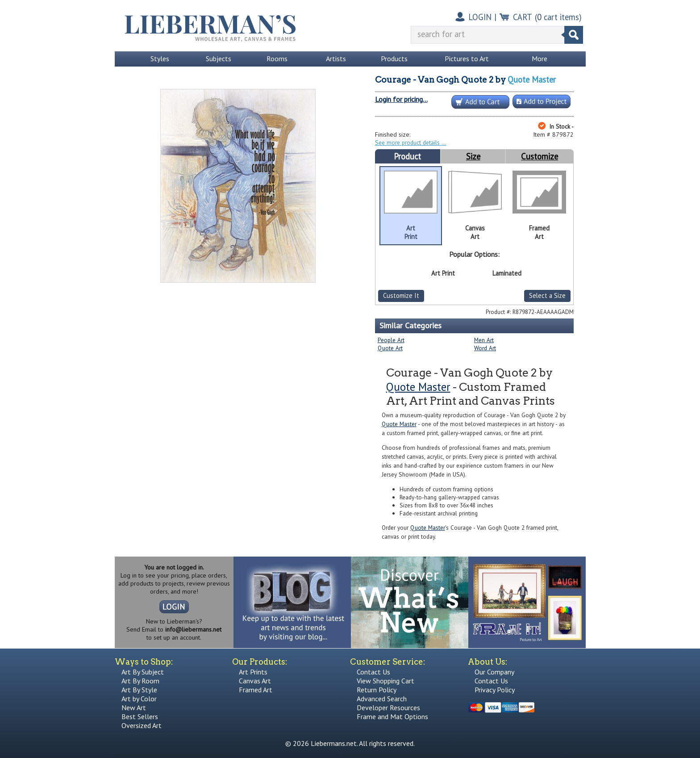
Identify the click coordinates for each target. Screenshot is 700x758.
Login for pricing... (401, 99)
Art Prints (253, 672)
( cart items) (558, 17)
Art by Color (139, 699)
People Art (391, 340)
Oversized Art (142, 725)
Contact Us (373, 672)
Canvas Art (255, 681)
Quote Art (390, 348)
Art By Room (140, 681)
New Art (134, 708)
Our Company (494, 672)
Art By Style (139, 690)
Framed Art (256, 690)
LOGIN (480, 17)
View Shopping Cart (385, 681)
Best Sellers (140, 716)
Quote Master (532, 80)
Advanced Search (382, 699)
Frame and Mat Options (392, 716)
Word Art (485, 348)
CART (523, 17)
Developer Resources (388, 708)
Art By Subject (143, 672)
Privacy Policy (495, 690)
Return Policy (377, 690)
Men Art (484, 340)
